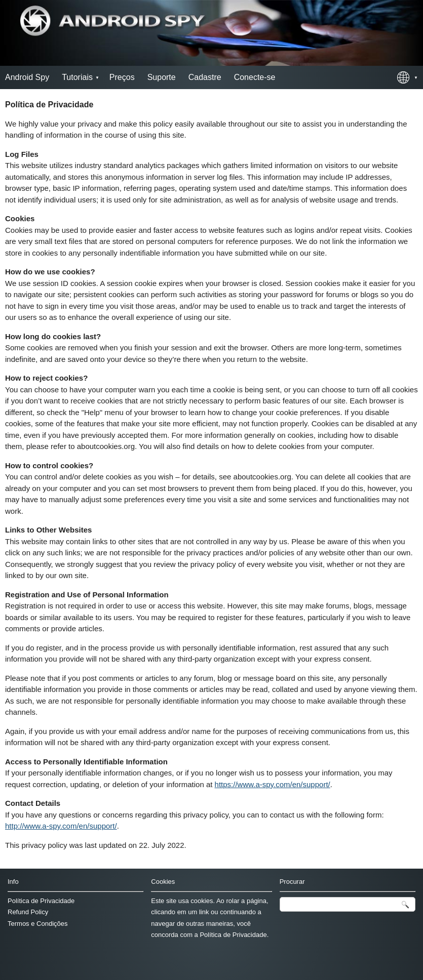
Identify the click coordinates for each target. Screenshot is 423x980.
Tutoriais (77, 77)
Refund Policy (28, 912)
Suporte (162, 77)
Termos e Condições (38, 924)
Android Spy (27, 77)
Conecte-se (255, 77)
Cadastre (205, 77)
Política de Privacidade (41, 901)
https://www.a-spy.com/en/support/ (273, 784)
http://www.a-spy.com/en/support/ (61, 826)
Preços (122, 77)
